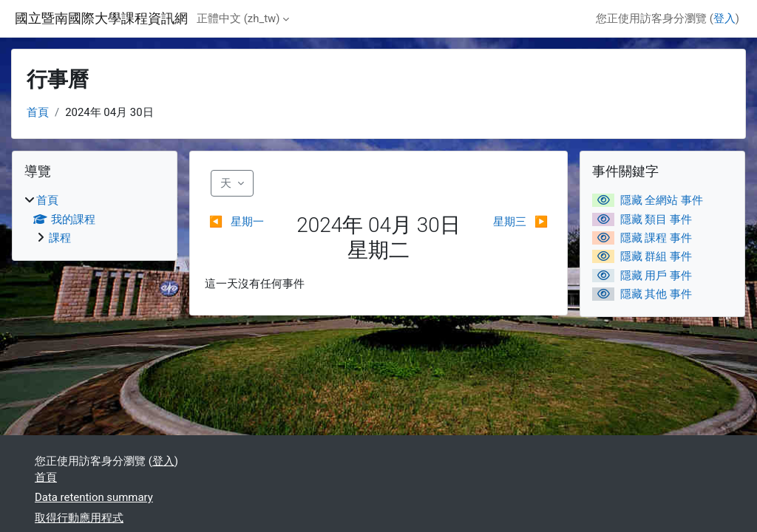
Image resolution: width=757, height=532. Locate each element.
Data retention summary (94, 497)
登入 (724, 18)
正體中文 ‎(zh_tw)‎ (238, 18)
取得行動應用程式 (79, 518)
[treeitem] (95, 219)
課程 (60, 238)
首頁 (38, 112)
